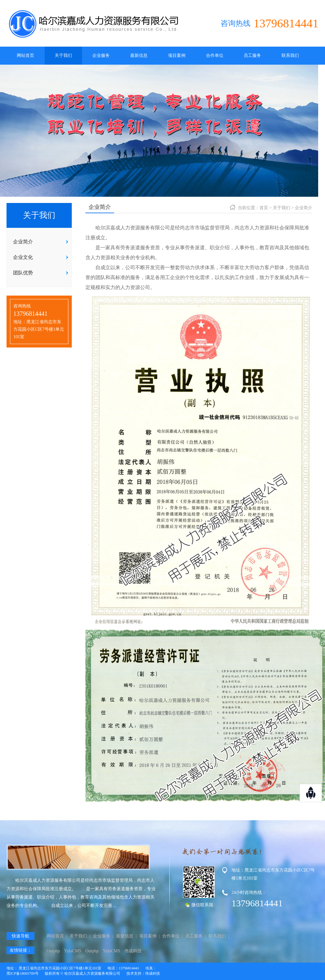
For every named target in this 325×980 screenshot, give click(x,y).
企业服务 (101, 55)
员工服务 (252, 55)
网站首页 (25, 55)
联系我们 (290, 55)
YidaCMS (73, 951)
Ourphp (53, 951)
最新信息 (139, 55)
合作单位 (215, 55)
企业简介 (304, 208)
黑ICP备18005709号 (23, 973)
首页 (264, 208)
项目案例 (177, 55)
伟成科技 (133, 951)
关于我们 (63, 55)
